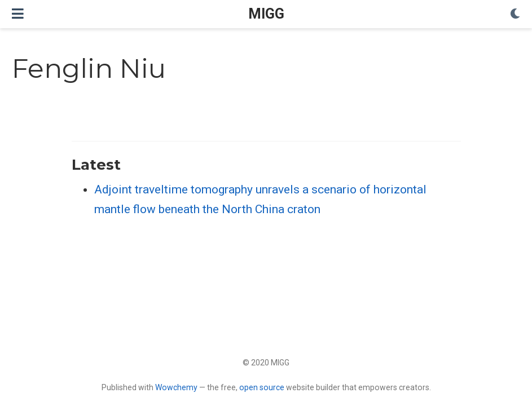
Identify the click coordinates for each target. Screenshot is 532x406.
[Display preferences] (515, 14)
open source (262, 387)
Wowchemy (176, 387)
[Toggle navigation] (18, 14)
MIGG (266, 14)
